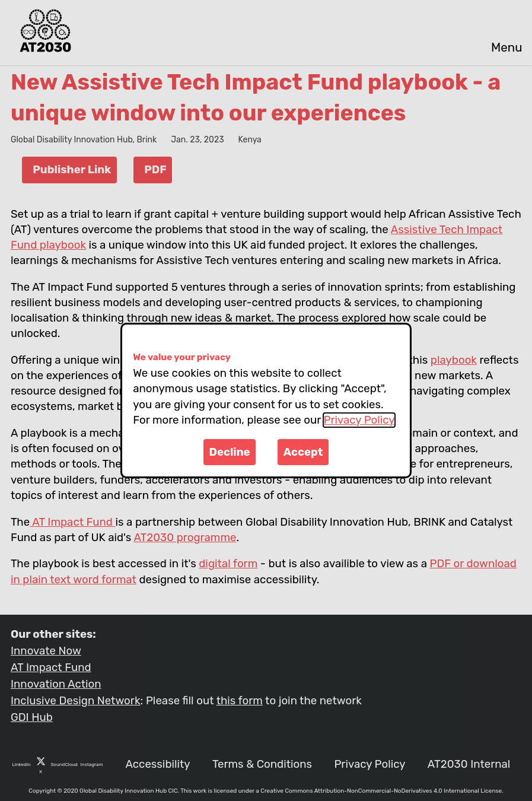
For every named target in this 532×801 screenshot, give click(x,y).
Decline (230, 452)
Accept (303, 452)
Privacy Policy (359, 420)
